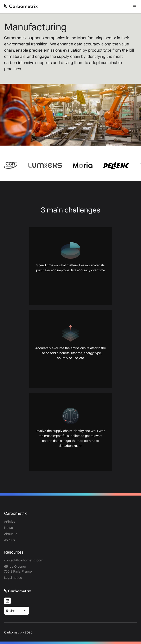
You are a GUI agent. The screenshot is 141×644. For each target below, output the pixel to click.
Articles (10, 522)
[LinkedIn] (7, 601)
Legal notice (13, 578)
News (8, 528)
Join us (9, 540)
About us (11, 534)
